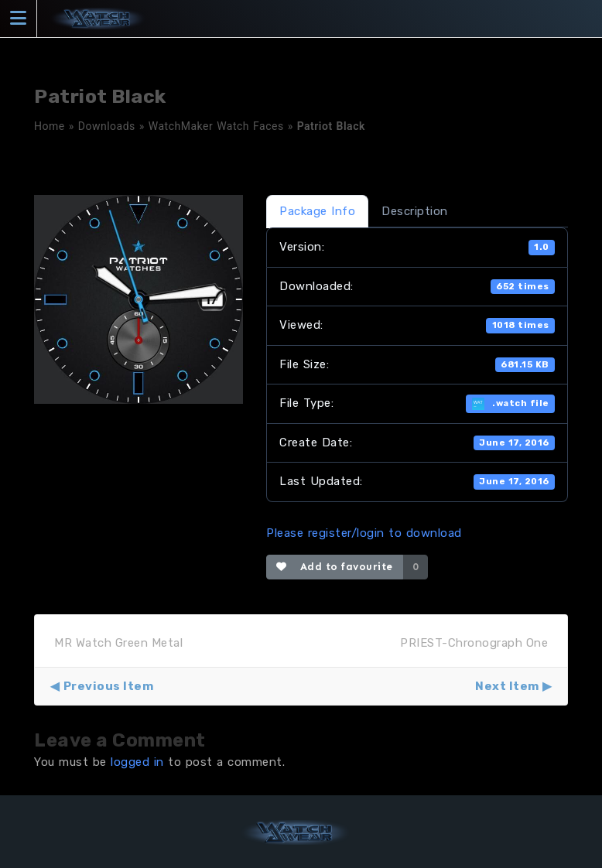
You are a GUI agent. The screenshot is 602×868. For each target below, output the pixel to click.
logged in (137, 762)
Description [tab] (415, 211)
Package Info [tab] (317, 211)
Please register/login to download (364, 533)
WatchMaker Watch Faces (216, 126)
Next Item (507, 686)
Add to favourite (335, 567)
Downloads (107, 126)
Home (50, 126)
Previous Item (109, 686)
